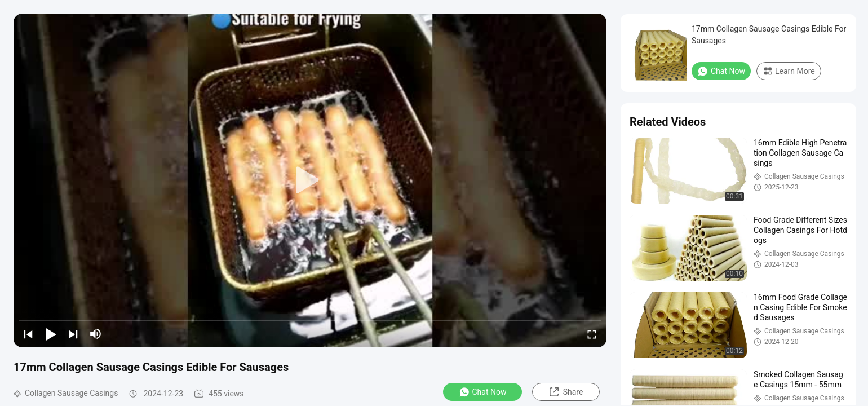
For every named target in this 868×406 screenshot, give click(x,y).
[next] (73, 334)
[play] (310, 180)
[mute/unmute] (96, 334)
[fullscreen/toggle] (592, 334)
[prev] (28, 334)
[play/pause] (51, 334)
